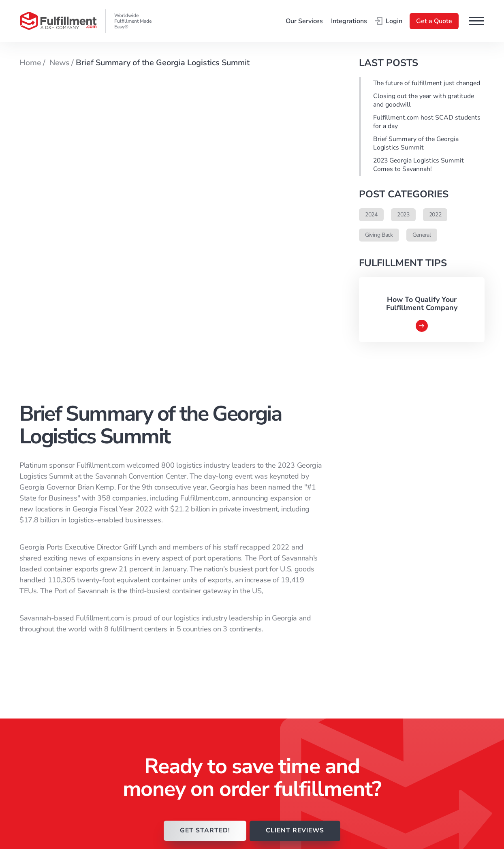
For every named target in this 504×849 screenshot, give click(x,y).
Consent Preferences (423, 657)
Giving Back (379, 236)
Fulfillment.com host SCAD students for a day (427, 123)
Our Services (304, 21)
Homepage (284, 618)
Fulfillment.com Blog (299, 672)
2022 (435, 216)
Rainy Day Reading (296, 650)
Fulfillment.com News (301, 661)
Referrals (282, 760)
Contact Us (284, 738)
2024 (371, 216)
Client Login (286, 694)
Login (389, 21)
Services (281, 705)
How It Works (288, 629)
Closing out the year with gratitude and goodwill (424, 101)
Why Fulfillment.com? (301, 639)
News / (62, 63)
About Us (282, 716)
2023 (403, 216)
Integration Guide (294, 749)
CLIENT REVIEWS (296, 526)
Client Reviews (290, 683)
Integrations (349, 21)
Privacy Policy (412, 646)
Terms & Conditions (421, 618)
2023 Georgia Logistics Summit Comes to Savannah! (420, 167)
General (422, 236)
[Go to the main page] (58, 21)
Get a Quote (434, 21)
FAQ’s (277, 727)
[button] (476, 21)
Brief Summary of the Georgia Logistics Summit (417, 145)
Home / (34, 63)
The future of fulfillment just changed (428, 83)
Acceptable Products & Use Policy (426, 631)
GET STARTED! (203, 526)
